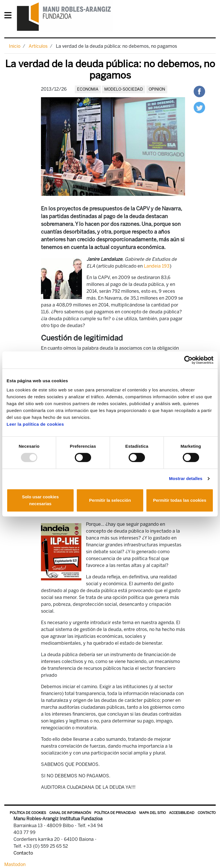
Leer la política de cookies (35, 424)
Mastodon (15, 864)
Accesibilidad (182, 813)
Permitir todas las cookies (180, 500)
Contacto (207, 813)
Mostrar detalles (186, 478)
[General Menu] (10, 16)
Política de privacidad (115, 813)
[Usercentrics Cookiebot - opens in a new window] (188, 360)
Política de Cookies (28, 813)
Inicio (15, 46)
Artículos (38, 46)
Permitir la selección (110, 500)
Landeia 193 (157, 266)
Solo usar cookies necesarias (40, 500)
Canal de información (70, 813)
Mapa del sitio (153, 813)
